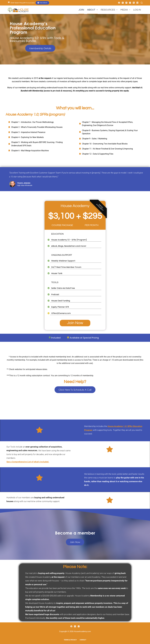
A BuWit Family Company (75, 635)
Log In (137, 10)
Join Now (75, 323)
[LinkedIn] (137, 3)
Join (81, 10)
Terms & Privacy (70, 640)
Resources (110, 10)
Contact (83, 640)
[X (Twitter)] (123, 3)
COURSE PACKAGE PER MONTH (75, 225)
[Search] (142, 3)
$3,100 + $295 (75, 216)
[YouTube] (126, 3)
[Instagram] (130, 3)
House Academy (75, 206)
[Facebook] (119, 3)
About (93, 10)
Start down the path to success (23, 3)
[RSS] (134, 3)
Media (126, 10)
